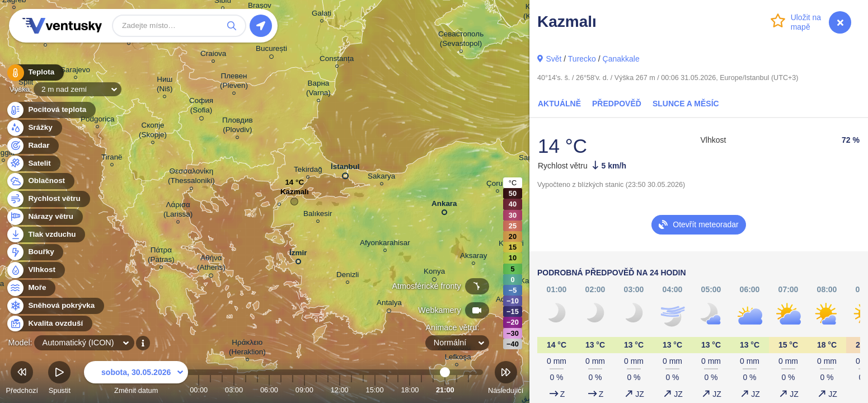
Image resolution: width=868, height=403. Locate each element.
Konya (434, 273)
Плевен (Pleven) (234, 82)
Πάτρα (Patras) (161, 256)
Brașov (260, 7)
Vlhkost (35, 270)
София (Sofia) (201, 107)
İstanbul (345, 169)
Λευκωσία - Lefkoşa (457, 354)
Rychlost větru (48, 199)
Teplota (35, 72)
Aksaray (474, 257)
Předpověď (617, 104)
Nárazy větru (44, 217)
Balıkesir (318, 215)
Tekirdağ (308, 171)
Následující (506, 379)
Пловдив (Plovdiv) (238, 126)
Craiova (213, 55)
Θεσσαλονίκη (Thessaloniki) (191, 177)
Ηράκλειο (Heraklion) (247, 349)
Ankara (444, 206)
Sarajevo (75, 71)
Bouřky (35, 252)
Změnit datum (136, 379)
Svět (553, 59)
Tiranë (112, 159)
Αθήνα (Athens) (211, 264)
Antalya (389, 304)
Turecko (582, 59)
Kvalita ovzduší (49, 324)
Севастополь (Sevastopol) (461, 40)
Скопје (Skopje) (153, 132)
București (271, 50)
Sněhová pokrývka (55, 306)
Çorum (498, 185)
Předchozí (22, 379)
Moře (31, 288)
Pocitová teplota (51, 110)
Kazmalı (295, 195)
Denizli (348, 276)
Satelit (33, 164)
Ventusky (60, 26)
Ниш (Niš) (165, 86)
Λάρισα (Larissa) (178, 211)
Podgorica (98, 121)
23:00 (468, 390)
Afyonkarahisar (385, 244)
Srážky (34, 128)
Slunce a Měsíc (686, 104)
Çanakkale (621, 59)
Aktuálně (559, 104)
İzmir (298, 255)
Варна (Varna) (318, 90)
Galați (322, 15)
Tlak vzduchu (46, 235)
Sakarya (381, 178)
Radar (32, 146)
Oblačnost (40, 181)
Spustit (59, 379)
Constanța (337, 60)
